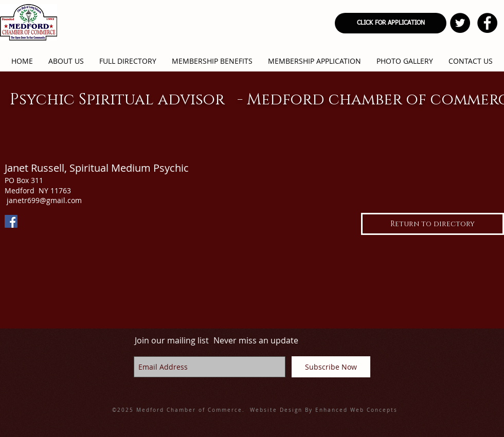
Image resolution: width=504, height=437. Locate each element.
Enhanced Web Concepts (356, 410)
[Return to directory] (433, 224)
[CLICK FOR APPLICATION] (391, 23)
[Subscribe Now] (331, 367)
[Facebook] (11, 221)
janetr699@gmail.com (44, 200)
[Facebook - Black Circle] (487, 23)
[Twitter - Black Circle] (460, 23)
